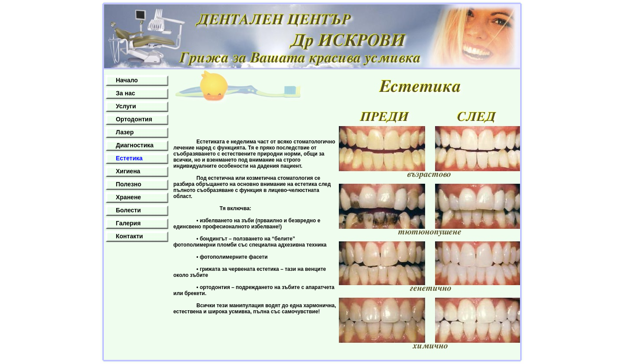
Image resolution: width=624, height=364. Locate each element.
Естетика (129, 158)
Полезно (128, 184)
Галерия (128, 223)
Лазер (125, 132)
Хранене (128, 197)
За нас (125, 93)
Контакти (129, 236)
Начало (127, 80)
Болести (128, 210)
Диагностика (135, 145)
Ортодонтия (134, 119)
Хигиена (128, 171)
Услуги (126, 106)
